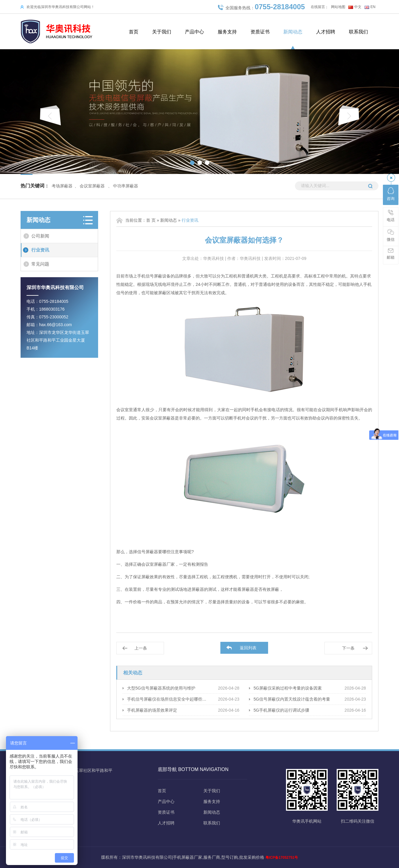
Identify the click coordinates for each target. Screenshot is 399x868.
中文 (358, 7)
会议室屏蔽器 (92, 186)
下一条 (348, 648)
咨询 (391, 194)
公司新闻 (40, 236)
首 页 (151, 220)
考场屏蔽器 (62, 186)
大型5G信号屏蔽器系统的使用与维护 (161, 688)
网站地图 (338, 7)
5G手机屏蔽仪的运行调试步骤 (281, 710)
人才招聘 (326, 32)
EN (373, 7)
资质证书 (260, 32)
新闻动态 (293, 32)
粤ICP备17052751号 (282, 858)
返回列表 (248, 648)
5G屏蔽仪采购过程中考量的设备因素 (288, 688)
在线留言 (318, 7)
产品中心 (194, 32)
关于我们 (162, 32)
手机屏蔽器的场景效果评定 (152, 710)
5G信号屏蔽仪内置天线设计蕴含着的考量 (292, 699)
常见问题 (40, 264)
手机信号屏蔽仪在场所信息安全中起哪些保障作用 (168, 699)
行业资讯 (40, 250)
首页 (134, 32)
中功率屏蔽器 (126, 186)
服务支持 (227, 32)
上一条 (141, 648)
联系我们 (358, 32)
